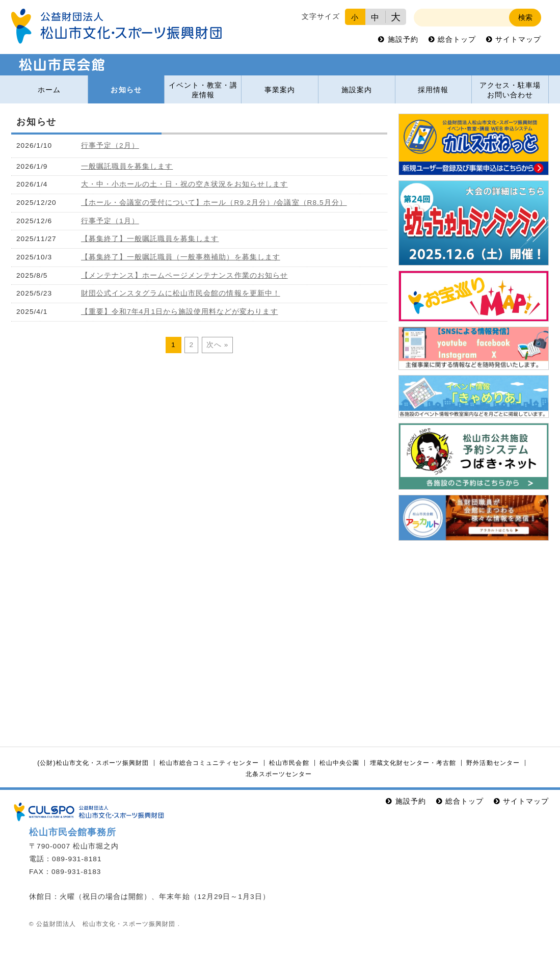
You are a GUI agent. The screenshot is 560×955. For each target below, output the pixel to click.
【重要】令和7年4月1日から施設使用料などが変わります (180, 312)
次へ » (218, 345)
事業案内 (280, 90)
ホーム (49, 90)
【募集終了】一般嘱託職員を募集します (150, 239)
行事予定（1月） (110, 221)
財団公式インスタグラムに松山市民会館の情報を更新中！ (181, 293)
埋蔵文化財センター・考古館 (413, 763)
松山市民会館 (289, 763)
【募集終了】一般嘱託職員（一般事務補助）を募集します (181, 257)
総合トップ (457, 39)
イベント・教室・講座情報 (203, 90)
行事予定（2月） (110, 145)
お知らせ (126, 90)
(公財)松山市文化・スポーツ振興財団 (93, 763)
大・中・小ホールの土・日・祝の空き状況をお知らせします (184, 184)
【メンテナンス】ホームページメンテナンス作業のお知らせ (184, 275)
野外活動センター (493, 763)
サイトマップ (518, 39)
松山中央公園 (339, 763)
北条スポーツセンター (279, 774)
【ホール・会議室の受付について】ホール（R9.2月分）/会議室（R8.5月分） (214, 203)
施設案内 (357, 90)
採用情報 (433, 90)
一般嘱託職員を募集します (127, 166)
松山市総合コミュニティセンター (209, 763)
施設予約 (403, 39)
